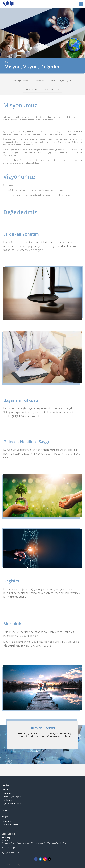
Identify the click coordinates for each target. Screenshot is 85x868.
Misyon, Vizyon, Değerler (62, 81)
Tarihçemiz (40, 81)
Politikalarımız (32, 89)
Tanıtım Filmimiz (52, 89)
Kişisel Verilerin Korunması (12, 803)
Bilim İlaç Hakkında (20, 81)
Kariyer (5, 810)
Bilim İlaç (5, 785)
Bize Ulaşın (7, 821)
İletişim (5, 817)
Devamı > (43, 744)
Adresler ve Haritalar (10, 825)
